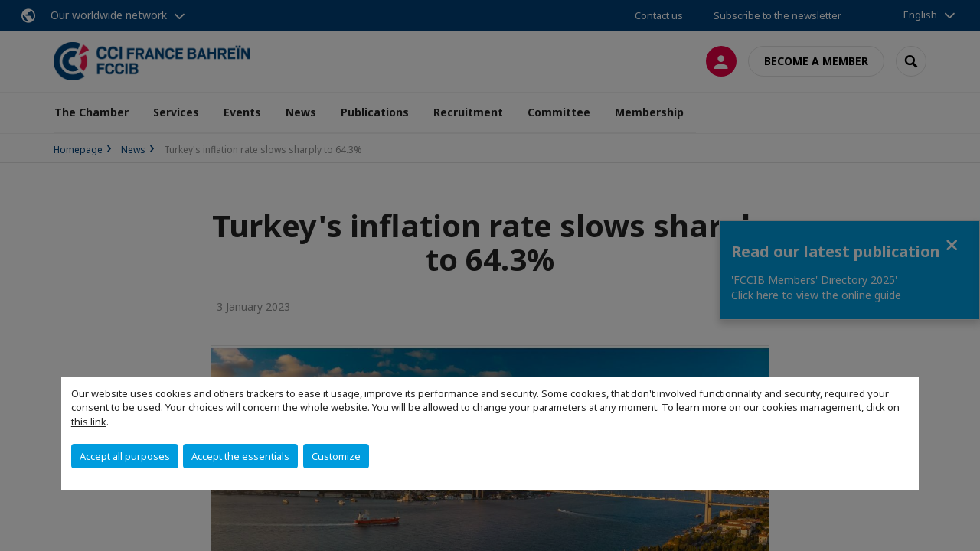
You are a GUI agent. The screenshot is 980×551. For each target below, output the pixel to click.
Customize (336, 456)
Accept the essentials (240, 456)
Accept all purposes (125, 456)
